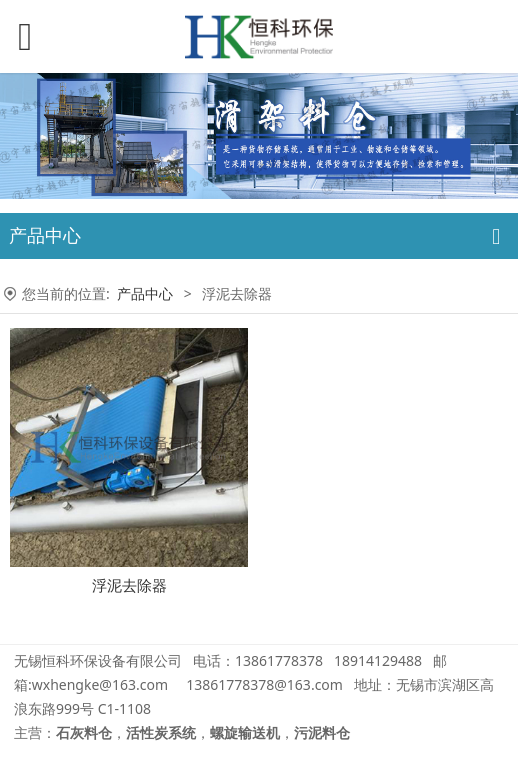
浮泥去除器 (129, 585)
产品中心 (145, 293)
